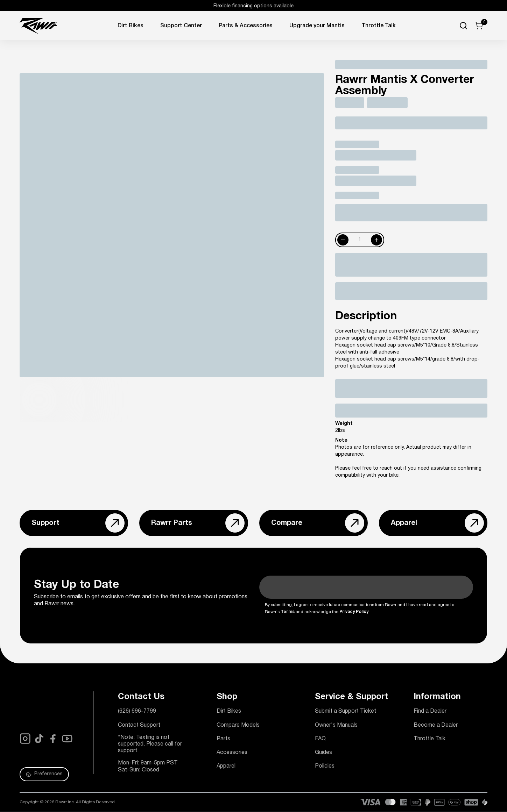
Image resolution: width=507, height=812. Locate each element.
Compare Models (238, 726)
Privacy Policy (354, 612)
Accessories (232, 753)
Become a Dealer (436, 726)
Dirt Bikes (131, 26)
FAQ (320, 739)
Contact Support (139, 726)
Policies (325, 767)
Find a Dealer (430, 712)
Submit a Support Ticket (346, 712)
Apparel (226, 767)
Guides (323, 753)
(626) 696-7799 (137, 712)
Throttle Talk (429, 739)
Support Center (181, 26)
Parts (223, 739)
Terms (288, 612)
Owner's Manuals (336, 726)
